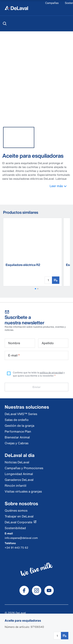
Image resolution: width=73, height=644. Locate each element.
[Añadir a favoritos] (65, 636)
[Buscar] (5, 24)
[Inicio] (16, 8)
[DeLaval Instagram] (37, 590)
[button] (35, 289)
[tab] (19, 137)
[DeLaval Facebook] (24, 590)
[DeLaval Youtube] (49, 590)
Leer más (60, 186)
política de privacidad (51, 373)
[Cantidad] (57, 636)
